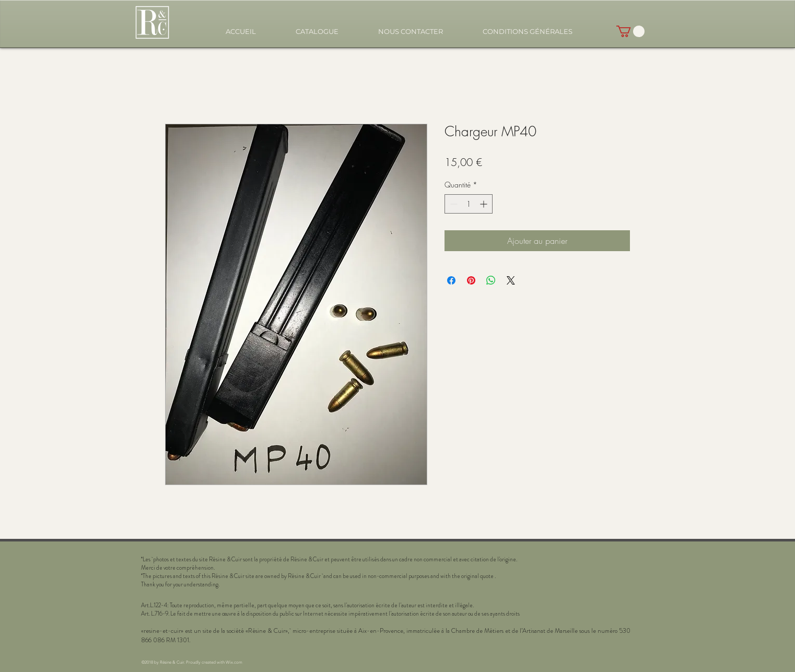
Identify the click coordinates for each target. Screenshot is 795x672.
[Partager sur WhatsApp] (491, 280)
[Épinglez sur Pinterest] (471, 280)
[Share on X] (511, 280)
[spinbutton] (469, 204)
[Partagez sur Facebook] (451, 280)
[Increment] (484, 204)
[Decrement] (453, 204)
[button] (317, 32)
